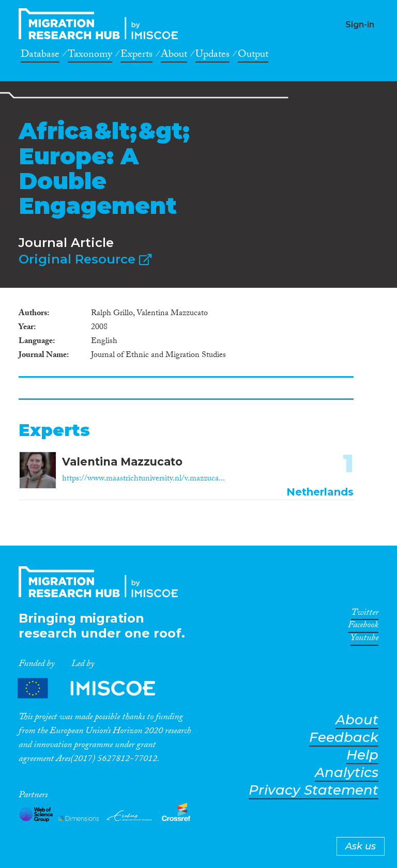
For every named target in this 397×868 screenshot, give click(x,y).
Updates (212, 56)
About (174, 56)
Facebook (363, 627)
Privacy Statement (314, 790)
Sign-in (360, 25)
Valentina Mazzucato (122, 462)
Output (253, 56)
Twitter (365, 614)
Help (362, 755)
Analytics (347, 773)
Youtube (364, 640)
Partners (95, 688)
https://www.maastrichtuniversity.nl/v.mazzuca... (143, 479)
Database (40, 56)
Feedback (344, 738)
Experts (136, 56)
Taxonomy (90, 56)
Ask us (361, 846)
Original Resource (85, 259)
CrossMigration (101, 24)
